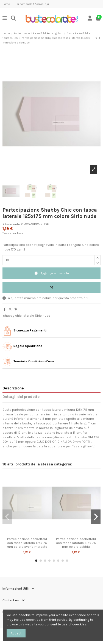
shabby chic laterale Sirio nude (27, 316)
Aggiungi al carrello (51, 273)
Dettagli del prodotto (21, 397)
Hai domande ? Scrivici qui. (32, 4)
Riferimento (11, 224)
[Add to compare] (51, 287)
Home (6, 4)
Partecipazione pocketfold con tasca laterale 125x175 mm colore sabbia (76, 543)
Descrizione (13, 388)
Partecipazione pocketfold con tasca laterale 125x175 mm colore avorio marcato (27, 543)
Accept (16, 633)
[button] (36, 561)
